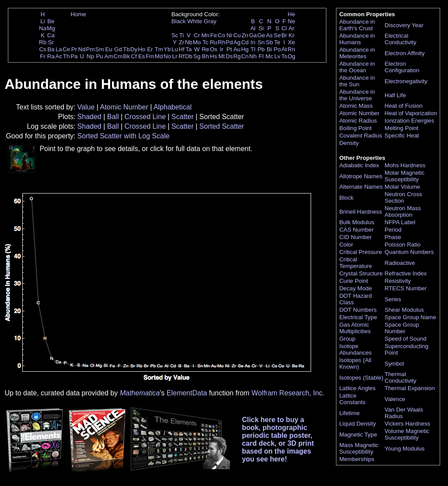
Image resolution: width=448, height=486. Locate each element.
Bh (205, 56)
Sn (261, 42)
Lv (277, 56)
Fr (43, 56)
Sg (197, 56)
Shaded (89, 117)
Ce (66, 49)
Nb (189, 42)
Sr (51, 42)
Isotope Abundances (355, 349)
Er (150, 49)
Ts (284, 56)
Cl (284, 28)
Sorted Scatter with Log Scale (124, 136)
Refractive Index (406, 273)
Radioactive (400, 263)
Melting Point (401, 128)
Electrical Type (358, 317)
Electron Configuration (402, 67)
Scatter (183, 117)
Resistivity (398, 281)
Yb (167, 49)
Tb (126, 49)
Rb (43, 42)
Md (159, 56)
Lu (175, 49)
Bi (269, 49)
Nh (253, 56)
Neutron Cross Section (403, 197)
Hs (213, 56)
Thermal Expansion (410, 388)
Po (277, 49)
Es (142, 56)
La (59, 49)
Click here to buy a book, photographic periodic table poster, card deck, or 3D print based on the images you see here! (278, 439)
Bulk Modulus (357, 222)
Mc (269, 56)
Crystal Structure (361, 273)
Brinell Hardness (360, 212)
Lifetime (349, 413)
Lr (175, 56)
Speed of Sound (406, 339)
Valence (395, 399)
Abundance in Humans (357, 39)
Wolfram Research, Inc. (288, 393)
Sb (269, 42)
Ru (214, 42)
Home (78, 14)
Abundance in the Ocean (357, 67)
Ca (51, 35)
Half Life (395, 95)
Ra (51, 56)
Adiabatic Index (359, 165)
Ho (142, 49)
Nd (82, 49)
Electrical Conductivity (401, 39)
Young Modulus (404, 449)
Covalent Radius (360, 136)
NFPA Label (400, 222)
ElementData (187, 393)
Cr (197, 35)
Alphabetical (173, 107)
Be (51, 21)
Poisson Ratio (402, 245)
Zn (245, 35)
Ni (229, 35)
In (253, 42)
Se (277, 35)
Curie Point (353, 281)
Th (66, 56)
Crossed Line (145, 117)
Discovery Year (404, 25)
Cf (134, 56)
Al (253, 28)
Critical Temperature (355, 263)
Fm (150, 56)
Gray (210, 21)
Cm (118, 56)
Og (291, 56)
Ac (59, 56)
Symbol (394, 364)
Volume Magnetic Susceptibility (407, 434)
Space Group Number (402, 328)
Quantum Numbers (409, 252)
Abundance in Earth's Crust (357, 25)
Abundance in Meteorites (357, 53)
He (292, 14)
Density (349, 143)
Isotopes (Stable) (361, 378)
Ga (253, 35)
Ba (51, 49)
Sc (175, 35)
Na (43, 28)
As (269, 35)
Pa (74, 56)
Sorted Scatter (222, 126)
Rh (222, 42)
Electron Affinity (405, 53)
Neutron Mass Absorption (403, 211)
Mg (51, 28)
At (284, 49)
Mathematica (140, 393)
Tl (253, 49)
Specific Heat (402, 136)
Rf (181, 56)
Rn (292, 49)
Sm (100, 49)
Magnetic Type (358, 435)
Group (347, 339)
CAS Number (356, 230)
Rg (237, 56)
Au (237, 49)
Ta (189, 49)
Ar (291, 28)
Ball (113, 117)
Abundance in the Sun (357, 81)
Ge (261, 35)
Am (109, 56)
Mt (222, 56)
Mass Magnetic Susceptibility (359, 448)
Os (214, 49)
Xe (291, 42)
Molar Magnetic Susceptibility (404, 176)
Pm (91, 49)
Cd (245, 42)
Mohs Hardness (405, 165)
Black (179, 21)
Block (346, 198)
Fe (213, 35)
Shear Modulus (404, 310)
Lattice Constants (352, 399)
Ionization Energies (409, 121)
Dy (134, 49)
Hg (245, 49)
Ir (221, 49)
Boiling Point (355, 128)
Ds (229, 56)
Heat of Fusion (404, 106)
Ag (237, 42)
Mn (205, 35)
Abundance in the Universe (357, 95)
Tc (205, 42)
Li (42, 21)
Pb (261, 49)
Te (277, 42)
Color (346, 245)
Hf (181, 49)
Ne (292, 21)
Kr (291, 35)
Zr (182, 42)
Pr (74, 49)
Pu (99, 56)
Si (261, 28)
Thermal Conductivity (401, 377)
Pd (229, 42)
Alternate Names (361, 187)
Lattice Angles (357, 388)
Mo (197, 42)
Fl (261, 56)
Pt (229, 49)
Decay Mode (355, 288)
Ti (182, 35)
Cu (237, 35)
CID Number (355, 237)
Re (205, 49)
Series (393, 299)
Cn (245, 56)
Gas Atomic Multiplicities (355, 328)
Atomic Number (124, 107)
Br (284, 35)
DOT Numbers (358, 310)
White (195, 21)
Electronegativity (406, 81)
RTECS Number (406, 288)
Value (86, 107)
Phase (393, 237)
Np (90, 56)
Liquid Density (357, 424)
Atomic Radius (358, 121)
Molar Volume (402, 187)
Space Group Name (410, 317)
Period (393, 230)
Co (222, 35)
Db (189, 56)
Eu (108, 49)
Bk (126, 56)
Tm (159, 49)
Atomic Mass (356, 106)
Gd (118, 49)
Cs (42, 49)
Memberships (357, 459)
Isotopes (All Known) (355, 363)
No (167, 56)
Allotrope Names (361, 176)
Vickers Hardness (407, 424)
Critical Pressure (360, 252)
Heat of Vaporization (411, 113)
